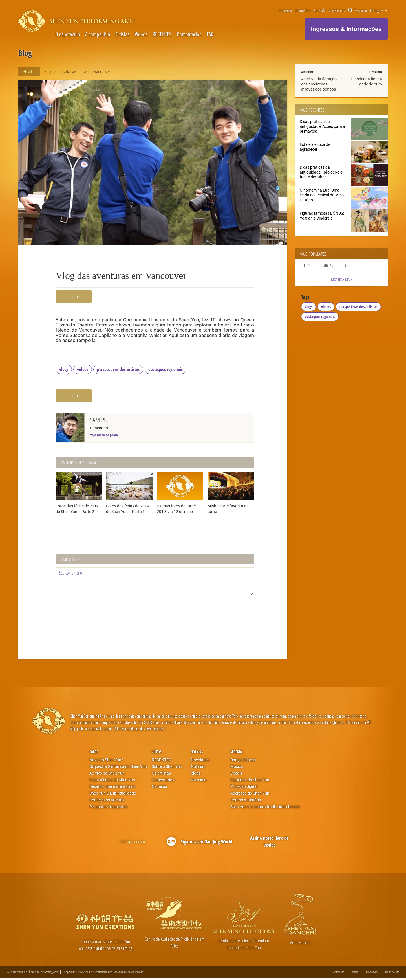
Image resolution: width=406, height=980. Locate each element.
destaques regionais (166, 370)
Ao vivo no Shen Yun (107, 774)
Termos (356, 973)
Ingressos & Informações (346, 29)
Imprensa (285, 10)
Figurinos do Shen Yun (250, 781)
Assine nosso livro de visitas (269, 843)
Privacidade (372, 973)
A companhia (98, 34)
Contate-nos (337, 10)
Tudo (308, 266)
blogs (196, 774)
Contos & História (246, 801)
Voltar (28, 72)
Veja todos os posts (104, 436)
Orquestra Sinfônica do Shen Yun (118, 768)
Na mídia (159, 788)
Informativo (303, 10)
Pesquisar (358, 10)
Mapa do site (392, 973)
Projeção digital (244, 788)
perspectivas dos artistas (118, 370)
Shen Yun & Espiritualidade (113, 794)
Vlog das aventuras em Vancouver (84, 72)
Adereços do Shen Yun (250, 794)
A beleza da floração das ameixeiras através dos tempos (319, 84)
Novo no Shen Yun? (106, 761)
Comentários (189, 34)
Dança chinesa (243, 761)
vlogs (64, 370)
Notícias (327, 266)
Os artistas (161, 774)
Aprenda (320, 10)
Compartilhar (74, 296)
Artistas (122, 34)
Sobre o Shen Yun (167, 768)
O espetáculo (68, 34)
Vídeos (141, 34)
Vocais (236, 774)
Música (237, 768)
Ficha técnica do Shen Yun (112, 781)
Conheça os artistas (107, 801)
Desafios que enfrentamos (112, 788)
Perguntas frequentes (108, 808)
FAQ (210, 34)
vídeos (83, 370)
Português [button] (379, 10)
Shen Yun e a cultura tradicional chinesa (265, 808)
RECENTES (162, 34)
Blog (48, 72)
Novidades (200, 761)
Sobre (94, 753)
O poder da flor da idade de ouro (366, 81)
